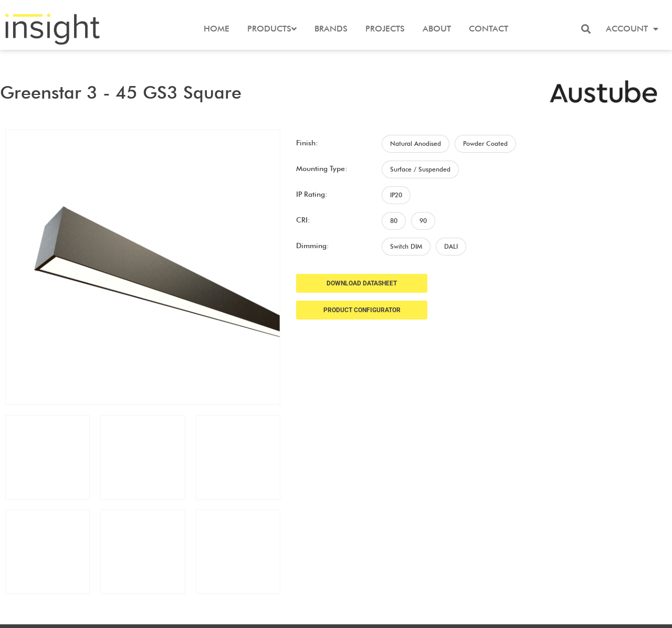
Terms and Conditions (615, 564)
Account (632, 29)
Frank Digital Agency (409, 614)
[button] (586, 29)
